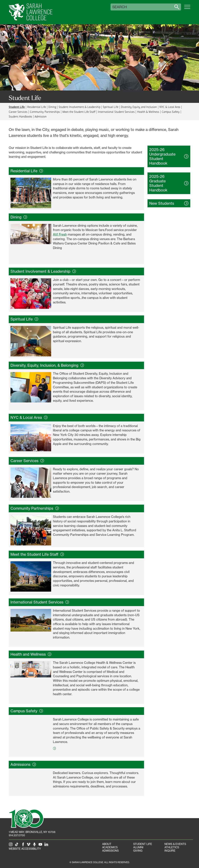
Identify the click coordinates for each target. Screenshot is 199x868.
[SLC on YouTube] (41, 845)
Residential (27, 171)
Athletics (172, 847)
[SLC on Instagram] (11, 845)
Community (35, 508)
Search (120, 7)
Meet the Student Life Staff (79, 112)
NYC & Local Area (170, 107)
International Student (40, 602)
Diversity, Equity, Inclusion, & (47, 365)
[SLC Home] (31, 12)
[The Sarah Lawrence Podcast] (35, 845)
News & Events (175, 844)
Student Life (143, 844)
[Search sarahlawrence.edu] (177, 7)
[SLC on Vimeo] (29, 845)
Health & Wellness (148, 112)
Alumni (138, 847)
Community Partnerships (45, 112)
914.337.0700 (17, 835)
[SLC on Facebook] (23, 845)
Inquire (170, 851)
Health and (31, 654)
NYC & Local (29, 417)
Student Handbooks (20, 116)
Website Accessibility (25, 849)
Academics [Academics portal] (110, 847)
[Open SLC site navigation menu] (187, 9)
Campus (27, 711)
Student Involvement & (43, 271)
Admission (41, 116)
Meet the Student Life (37, 554)
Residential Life (36, 107)
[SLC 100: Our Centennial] (26, 818)
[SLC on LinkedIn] (47, 845)
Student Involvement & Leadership (80, 107)
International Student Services (116, 112)
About (107, 844)
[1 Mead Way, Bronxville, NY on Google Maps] (32, 832)
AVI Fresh (60, 234)
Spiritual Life (110, 107)
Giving (138, 851)
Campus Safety (171, 112)
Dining (52, 107)
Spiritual (24, 319)
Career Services (18, 112)
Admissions (110, 851)
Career (27, 461)
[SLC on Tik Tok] (17, 845)
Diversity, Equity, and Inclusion (139, 107)
